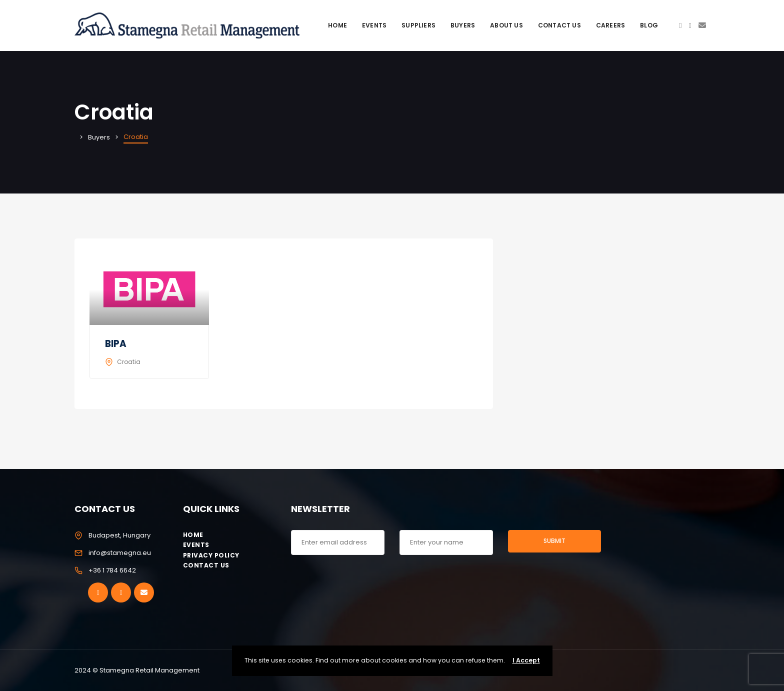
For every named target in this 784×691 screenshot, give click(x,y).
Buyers (463, 25)
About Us (506, 25)
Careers (610, 25)
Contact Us (559, 25)
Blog (649, 25)
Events (374, 25)
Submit (554, 541)
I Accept (526, 660)
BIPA (116, 344)
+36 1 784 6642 (112, 570)
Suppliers (418, 25)
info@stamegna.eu (120, 553)
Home (337, 25)
